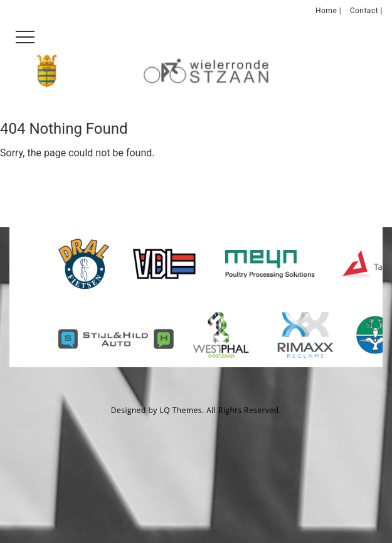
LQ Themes (181, 410)
